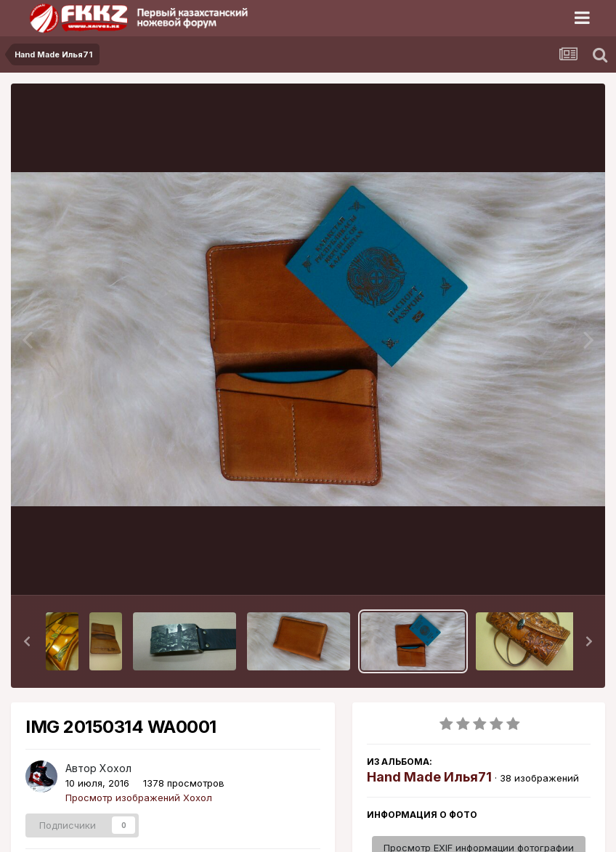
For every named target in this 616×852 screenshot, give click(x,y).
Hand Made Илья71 (429, 777)
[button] (27, 641)
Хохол (115, 768)
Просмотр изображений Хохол (139, 798)
